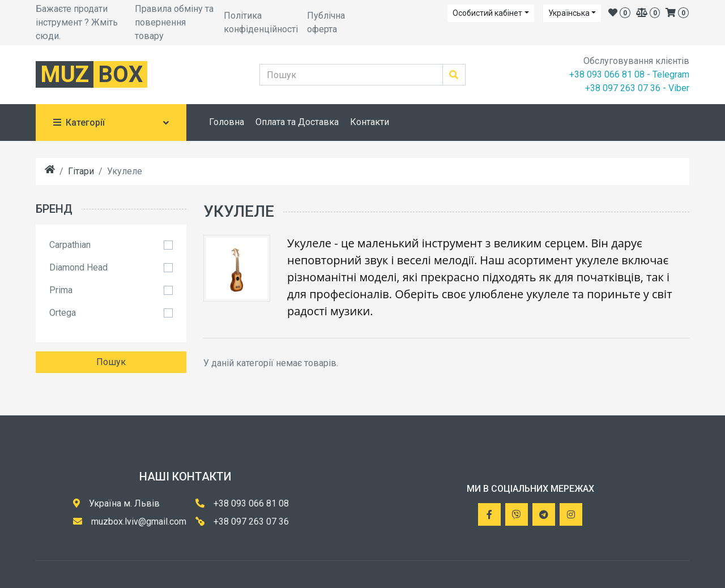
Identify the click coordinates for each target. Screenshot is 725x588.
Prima (61, 290)
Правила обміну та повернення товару (174, 22)
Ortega (63, 313)
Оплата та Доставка (297, 122)
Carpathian (70, 245)
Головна (227, 122)
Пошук (111, 362)
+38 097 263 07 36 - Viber (637, 88)
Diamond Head (78, 267)
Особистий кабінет (487, 13)
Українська (569, 13)
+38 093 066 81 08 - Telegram (629, 74)
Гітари (81, 171)
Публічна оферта (326, 22)
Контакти (370, 122)
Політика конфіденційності (261, 22)
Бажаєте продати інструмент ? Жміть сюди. (77, 22)
